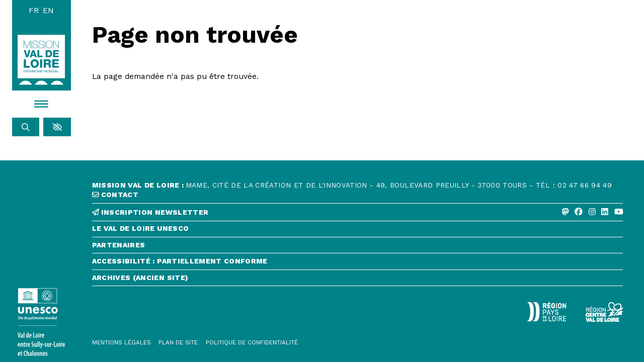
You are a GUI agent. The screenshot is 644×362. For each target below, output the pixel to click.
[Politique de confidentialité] (252, 343)
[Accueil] (41, 60)
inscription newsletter (150, 212)
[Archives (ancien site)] (358, 280)
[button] (57, 127)
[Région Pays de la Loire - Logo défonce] (546, 312)
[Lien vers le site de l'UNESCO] (42, 322)
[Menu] (42, 104)
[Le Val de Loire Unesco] (358, 231)
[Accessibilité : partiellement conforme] (358, 264)
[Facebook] (579, 212)
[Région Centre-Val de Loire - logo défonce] (604, 312)
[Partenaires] (358, 248)
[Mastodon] (566, 212)
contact (115, 195)
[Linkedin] (605, 212)
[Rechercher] (26, 127)
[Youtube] (619, 212)
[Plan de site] (178, 343)
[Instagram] (592, 212)
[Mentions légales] (122, 343)
